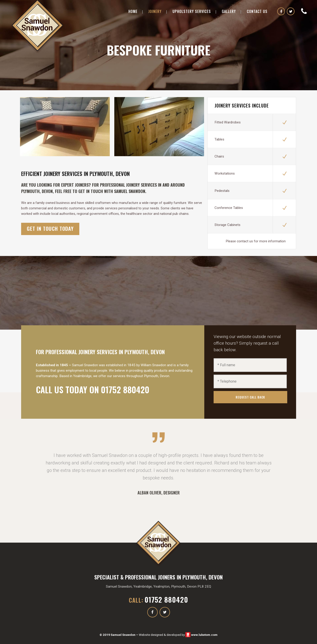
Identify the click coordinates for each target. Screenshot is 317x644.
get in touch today (50, 228)
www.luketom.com (204, 635)
